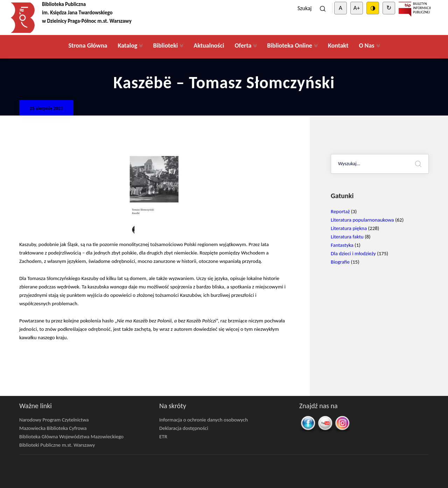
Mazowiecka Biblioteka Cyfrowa (53, 428)
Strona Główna (88, 46)
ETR (163, 437)
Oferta (243, 46)
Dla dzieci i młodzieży (353, 253)
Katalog (127, 46)
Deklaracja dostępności (184, 428)
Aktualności (209, 46)
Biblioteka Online (290, 46)
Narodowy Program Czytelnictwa (54, 420)
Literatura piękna (349, 228)
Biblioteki (165, 46)
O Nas (366, 46)
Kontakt (338, 46)
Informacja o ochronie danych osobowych (204, 420)
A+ (357, 8)
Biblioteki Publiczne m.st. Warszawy (57, 445)
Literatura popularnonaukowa (362, 220)
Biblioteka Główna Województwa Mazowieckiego (71, 437)
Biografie (340, 262)
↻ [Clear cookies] (389, 8)
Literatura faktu (347, 237)
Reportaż (340, 211)
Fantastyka (342, 245)
